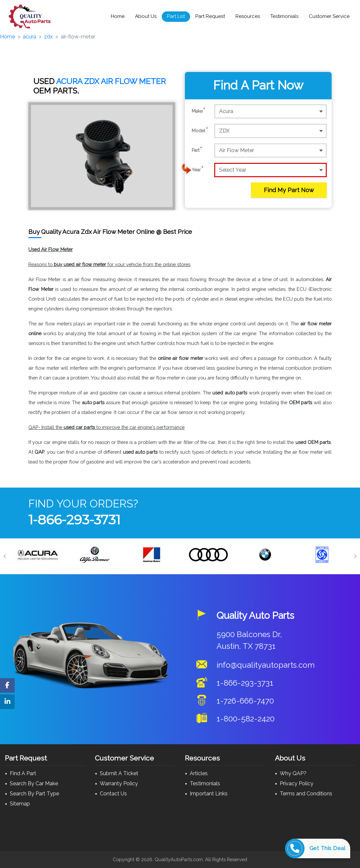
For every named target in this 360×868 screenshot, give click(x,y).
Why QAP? (293, 773)
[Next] (355, 556)
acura (30, 37)
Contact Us (113, 794)
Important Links (209, 794)
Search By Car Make (34, 783)
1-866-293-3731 (74, 520)
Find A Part (23, 773)
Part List (176, 16)
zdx (48, 37)
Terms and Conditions (306, 794)
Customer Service (329, 16)
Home (118, 16)
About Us (146, 16)
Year (198, 170)
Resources (248, 16)
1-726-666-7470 (245, 701)
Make (199, 111)
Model (200, 131)
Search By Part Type (34, 794)
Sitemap (20, 804)
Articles (199, 773)
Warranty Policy (119, 783)
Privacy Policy (297, 783)
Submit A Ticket (119, 773)
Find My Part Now (289, 190)
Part (197, 150)
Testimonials (284, 16)
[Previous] (5, 556)
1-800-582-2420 (246, 719)
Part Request (210, 16)
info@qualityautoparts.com (266, 665)
